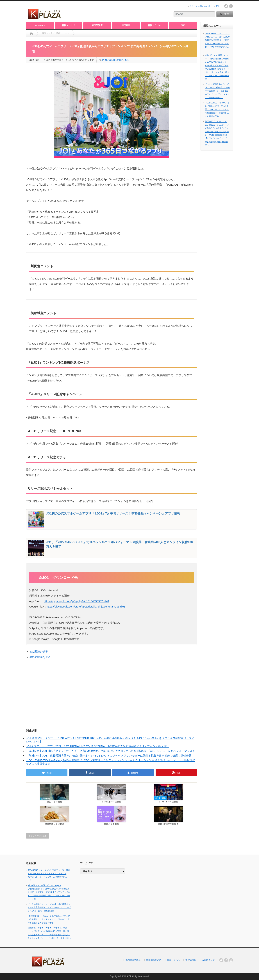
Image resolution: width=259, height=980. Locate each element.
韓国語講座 (97, 25)
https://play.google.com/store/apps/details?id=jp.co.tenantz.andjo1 (86, 607)
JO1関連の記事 (39, 652)
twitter (226, 6)
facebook (231, 6)
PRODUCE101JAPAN (113, 60)
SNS (183, 25)
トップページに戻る (38, 836)
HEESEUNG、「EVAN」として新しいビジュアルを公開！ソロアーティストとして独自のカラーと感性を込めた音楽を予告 (217, 109)
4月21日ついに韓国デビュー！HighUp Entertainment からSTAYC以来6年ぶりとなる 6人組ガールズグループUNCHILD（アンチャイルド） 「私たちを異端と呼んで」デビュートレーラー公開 (49, 892)
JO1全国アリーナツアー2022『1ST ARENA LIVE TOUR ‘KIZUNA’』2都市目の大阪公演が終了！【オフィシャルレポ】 (97, 746)
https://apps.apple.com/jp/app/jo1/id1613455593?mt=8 (76, 601)
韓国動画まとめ (154, 960)
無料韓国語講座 (133, 960)
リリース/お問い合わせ (200, 6)
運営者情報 (191, 960)
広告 (218, 6)
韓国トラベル (155, 25)
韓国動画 (126, 25)
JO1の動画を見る (40, 657)
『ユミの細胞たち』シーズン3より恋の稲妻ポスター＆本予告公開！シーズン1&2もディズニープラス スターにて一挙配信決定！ (217, 91)
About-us (40, 25)
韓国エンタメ (69, 25)
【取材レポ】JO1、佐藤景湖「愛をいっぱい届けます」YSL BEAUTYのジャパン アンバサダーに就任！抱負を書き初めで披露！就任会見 (109, 756)
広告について (208, 960)
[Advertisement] (126, 12)
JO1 (127, 60)
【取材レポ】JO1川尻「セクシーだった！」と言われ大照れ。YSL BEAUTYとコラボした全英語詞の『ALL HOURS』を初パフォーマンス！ (111, 751)
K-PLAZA (127, 976)
